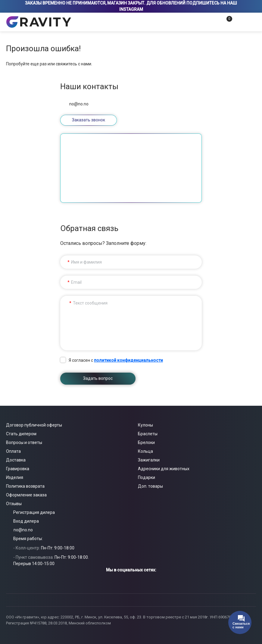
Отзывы (14, 504)
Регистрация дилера (34, 512)
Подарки (147, 477)
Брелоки (146, 442)
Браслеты (148, 434)
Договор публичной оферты (34, 425)
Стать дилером (21, 434)
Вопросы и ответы (24, 442)
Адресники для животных (164, 469)
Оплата (13, 451)
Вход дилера (26, 521)
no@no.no (79, 104)
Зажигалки (149, 460)
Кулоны (145, 425)
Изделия (15, 477)
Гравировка (18, 469)
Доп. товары (150, 486)
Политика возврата (25, 486)
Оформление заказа (26, 495)
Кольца (145, 451)
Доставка (16, 460)
